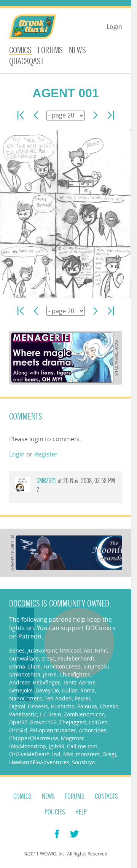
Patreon (30, 636)
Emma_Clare (25, 666)
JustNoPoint (42, 650)
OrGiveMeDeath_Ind (35, 754)
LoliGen (98, 722)
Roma (88, 690)
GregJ (109, 754)
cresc (48, 658)
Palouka (87, 706)
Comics (20, 50)
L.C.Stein (50, 714)
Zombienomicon (84, 714)
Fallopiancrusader (53, 730)
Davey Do (47, 690)
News (77, 50)
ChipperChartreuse (34, 738)
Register (46, 454)
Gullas (70, 690)
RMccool (70, 650)
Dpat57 (18, 722)
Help (81, 812)
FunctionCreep (62, 666)
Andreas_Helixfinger (35, 682)
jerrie (50, 674)
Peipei (82, 698)
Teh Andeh (58, 698)
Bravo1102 (43, 722)
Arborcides (93, 730)
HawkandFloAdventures (39, 762)
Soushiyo (83, 762)
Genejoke (21, 690)
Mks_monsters (81, 754)
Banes (17, 650)
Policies (55, 812)
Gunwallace (24, 658)
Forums (50, 50)
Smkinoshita (25, 674)
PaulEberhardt (76, 658)
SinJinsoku (96, 666)
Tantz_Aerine (79, 682)
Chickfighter (75, 674)
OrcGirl (18, 730)
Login (114, 27)
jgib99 (57, 746)
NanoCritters (25, 698)
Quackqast (26, 61)
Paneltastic (23, 714)
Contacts (106, 797)
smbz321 (46, 481)
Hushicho (63, 706)
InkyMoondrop (28, 746)
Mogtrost (72, 738)
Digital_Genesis (29, 706)
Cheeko (109, 706)
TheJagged (73, 722)
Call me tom (82, 746)
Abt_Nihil (95, 650)
